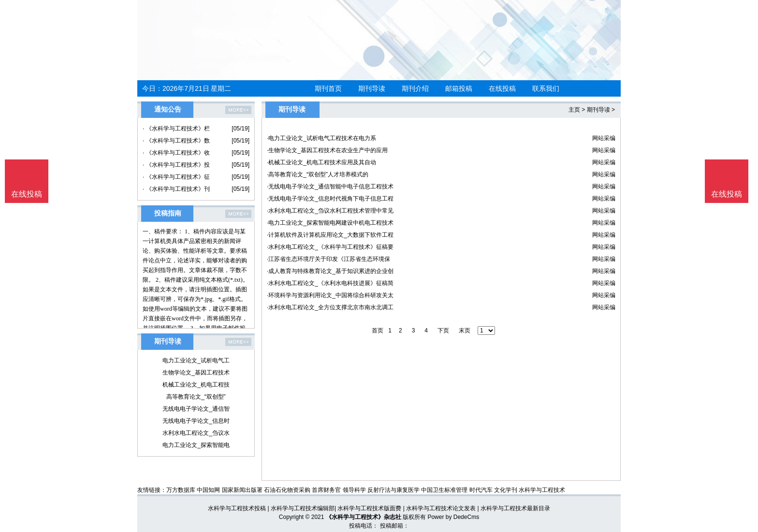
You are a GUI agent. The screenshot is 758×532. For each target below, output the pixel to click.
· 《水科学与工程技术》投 (176, 165)
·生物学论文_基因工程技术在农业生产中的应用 (327, 150)
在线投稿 (502, 88)
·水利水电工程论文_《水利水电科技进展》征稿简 (330, 283)
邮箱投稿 (459, 88)
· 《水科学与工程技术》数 (176, 141)
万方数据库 (181, 490)
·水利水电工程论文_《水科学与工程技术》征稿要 (330, 247)
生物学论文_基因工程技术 (196, 373)
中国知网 (208, 490)
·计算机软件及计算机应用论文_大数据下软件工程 (330, 235)
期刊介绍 (415, 88)
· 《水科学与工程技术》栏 (176, 129)
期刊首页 (328, 88)
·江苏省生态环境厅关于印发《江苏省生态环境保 (328, 259)
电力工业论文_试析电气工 (196, 360)
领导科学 (354, 490)
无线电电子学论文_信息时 (196, 421)
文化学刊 (506, 490)
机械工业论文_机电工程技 (196, 385)
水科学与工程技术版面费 (369, 508)
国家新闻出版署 (242, 490)
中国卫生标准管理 (444, 490)
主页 (574, 110)
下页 (443, 331)
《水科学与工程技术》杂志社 (364, 517)
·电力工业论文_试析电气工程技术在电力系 (321, 138)
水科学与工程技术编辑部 (303, 508)
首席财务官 (326, 490)
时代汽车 (481, 490)
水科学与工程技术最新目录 (515, 508)
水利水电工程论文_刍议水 (196, 433)
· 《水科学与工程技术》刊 (176, 189)
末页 (465, 331)
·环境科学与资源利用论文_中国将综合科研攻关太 (330, 295)
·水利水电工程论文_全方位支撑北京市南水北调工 (330, 307)
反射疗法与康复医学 (394, 490)
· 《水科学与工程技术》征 (176, 177)
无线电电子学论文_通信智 (196, 409)
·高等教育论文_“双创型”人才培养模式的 (318, 174)
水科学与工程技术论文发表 (441, 508)
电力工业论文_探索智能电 (196, 445)
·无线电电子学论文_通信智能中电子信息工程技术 (330, 187)
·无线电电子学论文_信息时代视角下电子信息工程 (330, 199)
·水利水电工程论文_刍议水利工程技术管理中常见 (330, 211)
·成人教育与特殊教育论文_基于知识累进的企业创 (330, 271)
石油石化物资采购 (287, 490)
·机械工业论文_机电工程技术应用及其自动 (321, 162)
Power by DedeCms (453, 517)
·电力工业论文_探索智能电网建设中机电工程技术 (330, 223)
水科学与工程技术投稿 (237, 508)
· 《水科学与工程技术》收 (176, 153)
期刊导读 (372, 88)
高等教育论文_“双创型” (196, 397)
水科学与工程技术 (542, 490)
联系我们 (546, 88)
